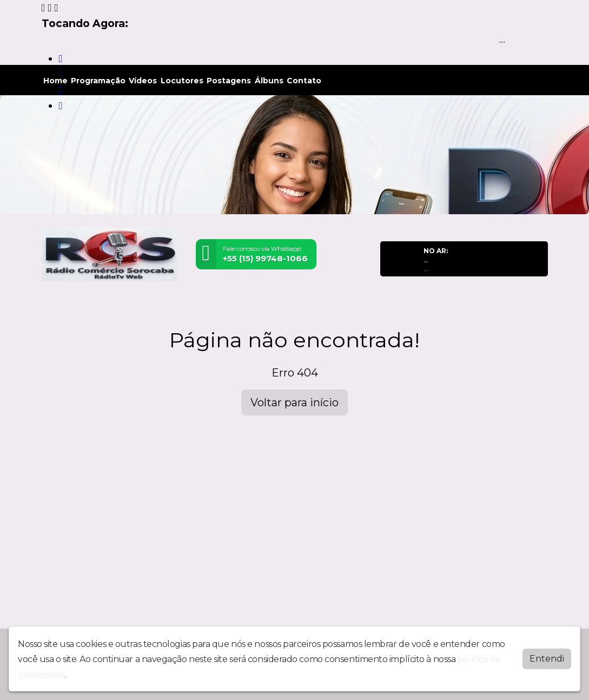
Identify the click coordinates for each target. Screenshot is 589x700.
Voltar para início (294, 402)
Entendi (547, 659)
